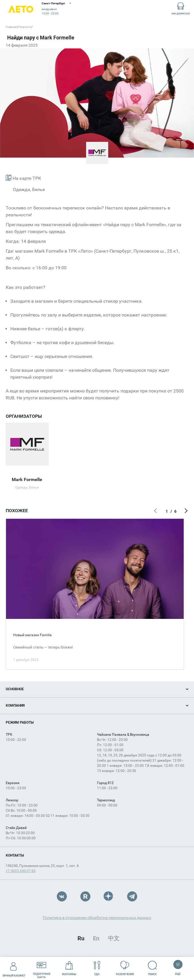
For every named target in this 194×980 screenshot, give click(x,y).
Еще (178, 966)
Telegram (132, 896)
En (96, 938)
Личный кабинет (14, 968)
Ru (81, 938)
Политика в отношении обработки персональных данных (97, 918)
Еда (97, 968)
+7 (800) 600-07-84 (21, 871)
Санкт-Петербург (53, 3)
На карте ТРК (23, 178)
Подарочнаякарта (42, 968)
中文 (114, 938)
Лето (21, 9)
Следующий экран (185, 511)
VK (62, 896)
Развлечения (125, 968)
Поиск (153, 968)
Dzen (109, 896)
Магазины (69, 968)
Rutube (85, 896)
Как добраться (181, 8)
